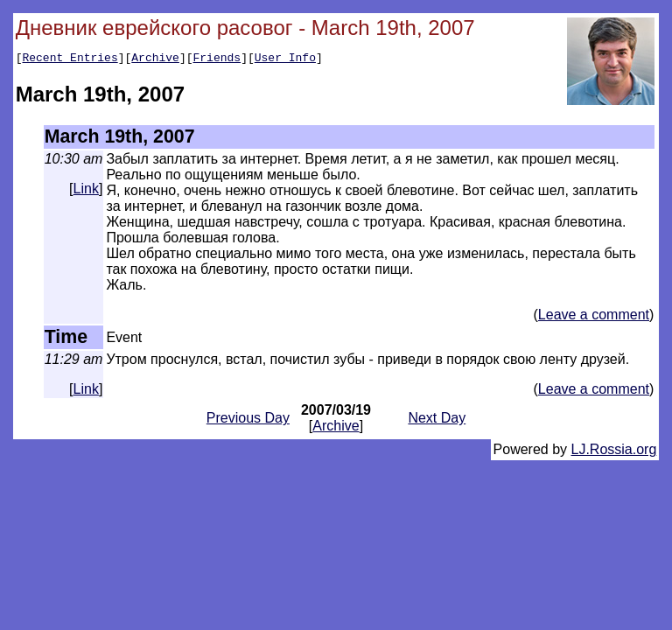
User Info (285, 59)
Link (86, 191)
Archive (155, 59)
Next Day (437, 420)
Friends (217, 59)
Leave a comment (594, 317)
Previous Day (248, 420)
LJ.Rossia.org (614, 452)
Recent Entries (70, 59)
